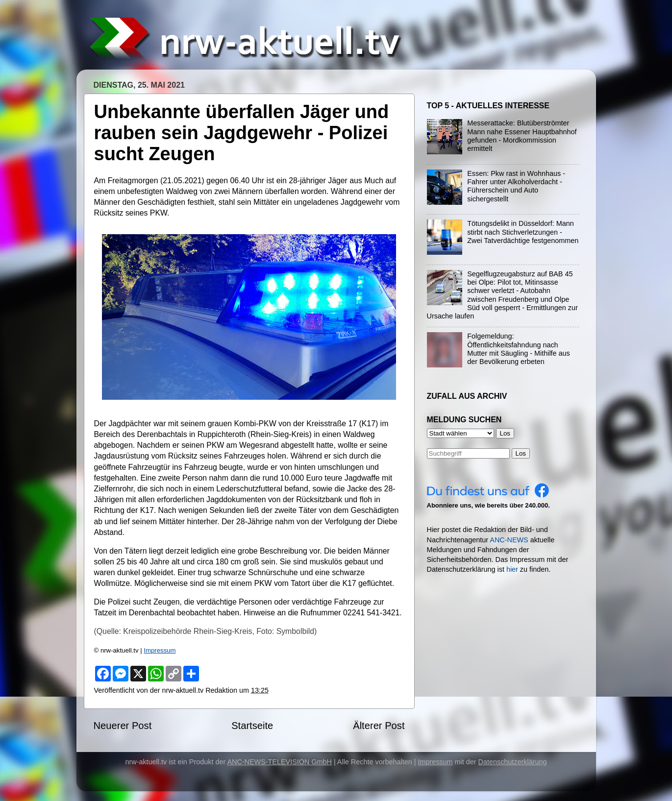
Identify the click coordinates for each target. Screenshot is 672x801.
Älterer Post (379, 726)
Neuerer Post (123, 726)
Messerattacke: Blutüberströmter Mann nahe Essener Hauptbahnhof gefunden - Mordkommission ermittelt (522, 136)
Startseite (252, 726)
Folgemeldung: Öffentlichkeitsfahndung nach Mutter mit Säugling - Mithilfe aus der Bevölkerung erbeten (519, 349)
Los (521, 453)
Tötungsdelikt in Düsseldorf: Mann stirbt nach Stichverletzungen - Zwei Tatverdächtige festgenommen (523, 232)
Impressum (160, 650)
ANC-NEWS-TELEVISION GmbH (279, 762)
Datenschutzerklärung (513, 762)
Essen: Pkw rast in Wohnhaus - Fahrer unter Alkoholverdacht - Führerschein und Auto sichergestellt (516, 186)
